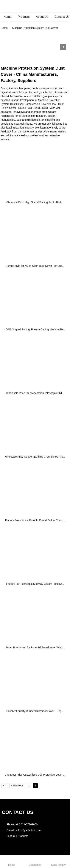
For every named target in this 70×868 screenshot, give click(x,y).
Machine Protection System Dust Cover (35, 28)
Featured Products (17, 836)
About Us (42, 17)
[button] (63, 47)
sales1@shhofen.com (28, 830)
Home (8, 17)
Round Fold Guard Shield (33, 108)
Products (24, 17)
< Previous (17, 786)
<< (5, 786)
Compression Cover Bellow (40, 104)
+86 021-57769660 (27, 824)
